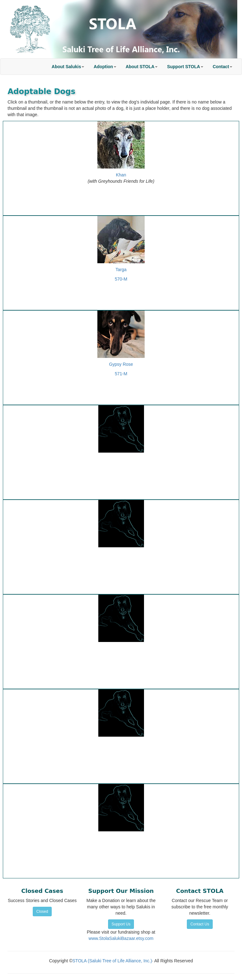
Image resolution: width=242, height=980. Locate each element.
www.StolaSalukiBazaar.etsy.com (121, 938)
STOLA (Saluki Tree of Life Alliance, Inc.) (112, 961)
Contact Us (200, 924)
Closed (42, 912)
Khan (121, 175)
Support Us (121, 924)
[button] (68, 67)
